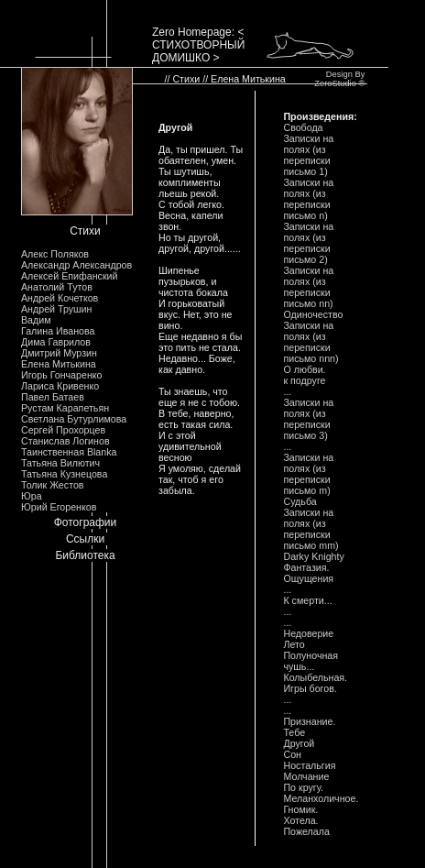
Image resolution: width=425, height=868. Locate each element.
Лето (294, 644)
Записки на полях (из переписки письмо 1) (308, 155)
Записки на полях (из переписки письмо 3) (308, 419)
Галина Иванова (58, 331)
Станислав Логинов (65, 441)
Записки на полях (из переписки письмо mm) (311, 529)
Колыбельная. (315, 677)
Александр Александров (76, 265)
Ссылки (85, 539)
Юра (32, 496)
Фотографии (86, 522)
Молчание (306, 776)
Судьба (300, 501)
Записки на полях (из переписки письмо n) (308, 199)
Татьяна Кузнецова (64, 474)
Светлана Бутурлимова (74, 419)
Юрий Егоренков (59, 507)
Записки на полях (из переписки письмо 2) (308, 243)
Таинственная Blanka (69, 452)
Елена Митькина (59, 364)
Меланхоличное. (321, 798)
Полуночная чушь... (311, 661)
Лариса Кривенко (60, 386)
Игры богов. (310, 688)
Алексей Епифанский (70, 276)
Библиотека (85, 555)
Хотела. (300, 820)
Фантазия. (306, 567)
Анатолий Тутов (57, 287)
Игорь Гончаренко (61, 375)
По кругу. (303, 787)
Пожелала (306, 831)
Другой (299, 743)
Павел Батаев (53, 397)
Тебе (294, 732)
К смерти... (307, 600)
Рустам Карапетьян (65, 408)
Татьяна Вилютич (60, 463)
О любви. (304, 369)
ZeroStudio (335, 83)
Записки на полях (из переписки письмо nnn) (311, 342)
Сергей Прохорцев (63, 430)
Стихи (85, 231)
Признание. (309, 721)
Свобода (303, 127)
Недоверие (308, 633)
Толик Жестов (52, 485)
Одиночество (313, 314)
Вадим (36, 320)
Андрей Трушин (56, 309)
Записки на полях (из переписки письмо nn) (308, 287)
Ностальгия (309, 765)
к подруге (304, 380)
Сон (292, 754)
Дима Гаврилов (56, 342)
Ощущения (308, 578)
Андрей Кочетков (60, 298)
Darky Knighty (313, 556)
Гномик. (300, 809)
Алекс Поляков (55, 254)
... (287, 391)
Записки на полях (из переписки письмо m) (308, 474)
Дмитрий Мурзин (59, 353)
